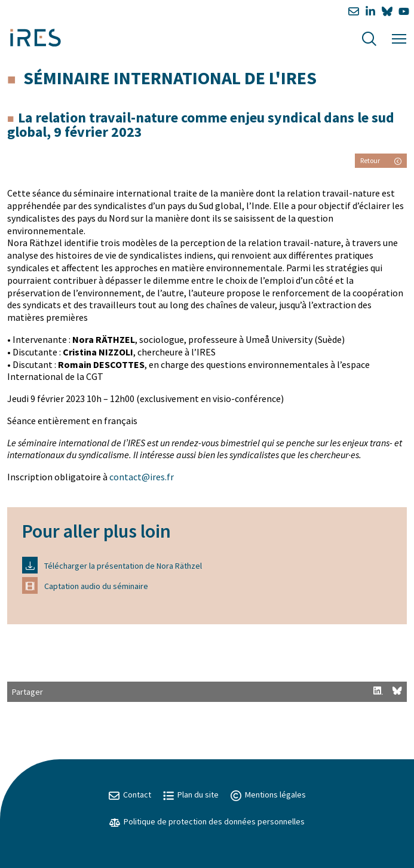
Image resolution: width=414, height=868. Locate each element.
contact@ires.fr (142, 477)
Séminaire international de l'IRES (170, 78)
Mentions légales (268, 795)
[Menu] (399, 37)
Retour (381, 160)
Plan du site (191, 795)
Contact (130, 795)
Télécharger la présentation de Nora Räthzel (112, 565)
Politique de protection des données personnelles (207, 821)
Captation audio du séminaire (85, 585)
